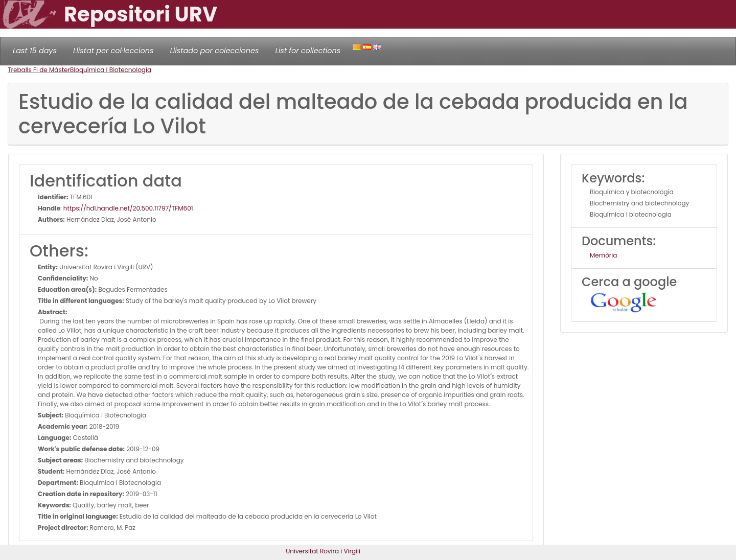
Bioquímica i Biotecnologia (111, 70)
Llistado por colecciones (215, 51)
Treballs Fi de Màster (39, 70)
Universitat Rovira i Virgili (323, 551)
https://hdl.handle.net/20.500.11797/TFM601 (128, 208)
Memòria (603, 255)
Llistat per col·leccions (113, 51)
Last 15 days (35, 51)
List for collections (308, 51)
